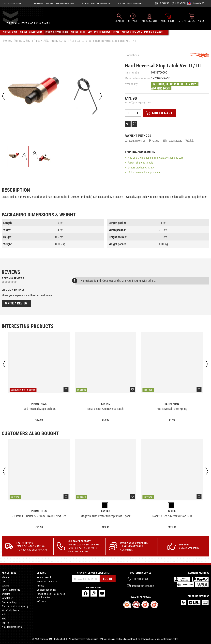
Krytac (105, 404)
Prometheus (132, 55)
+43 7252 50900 (140, 579)
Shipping (148, 158)
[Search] (119, 19)
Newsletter (7, 598)
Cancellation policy (46, 590)
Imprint (5, 623)
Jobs (4, 614)
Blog (4, 619)
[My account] (150, 19)
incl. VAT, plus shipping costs (138, 102)
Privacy (40, 586)
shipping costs (114, 639)
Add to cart (159, 113)
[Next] (100, 96)
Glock (172, 511)
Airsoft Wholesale (11, 610)
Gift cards (42, 601)
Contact (6, 581)
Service (5, 586)
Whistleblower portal (12, 627)
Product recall (44, 577)
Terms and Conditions (48, 581)
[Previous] (3, 96)
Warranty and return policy (15, 606)
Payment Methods (11, 590)
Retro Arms (172, 404)
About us (6, 577)
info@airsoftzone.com (143, 586)
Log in (107, 579)
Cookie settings (9, 602)
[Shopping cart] (192, 19)
